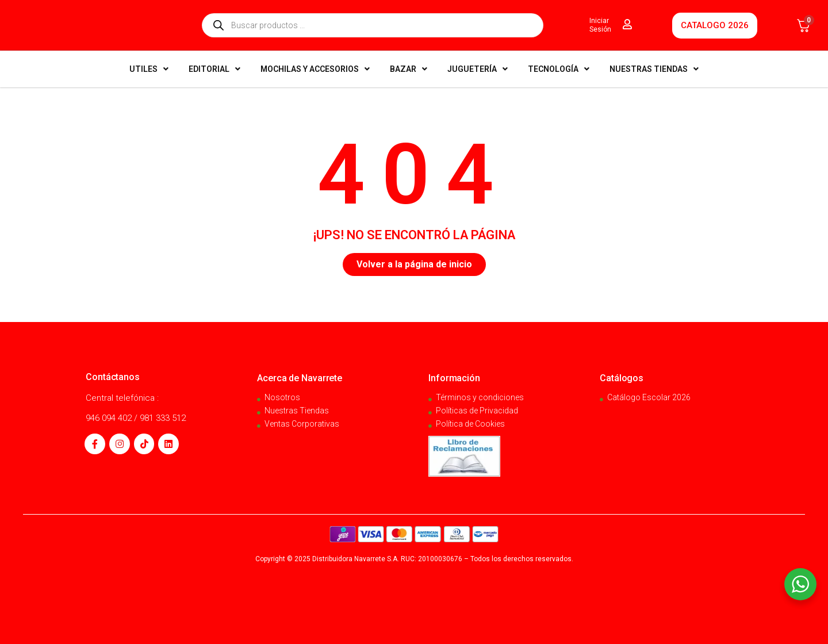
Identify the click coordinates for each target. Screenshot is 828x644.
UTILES (149, 69)
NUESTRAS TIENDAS (654, 69)
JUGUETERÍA (478, 69)
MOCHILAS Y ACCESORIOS (315, 69)
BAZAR (409, 69)
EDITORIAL (214, 69)
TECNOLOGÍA (559, 69)
